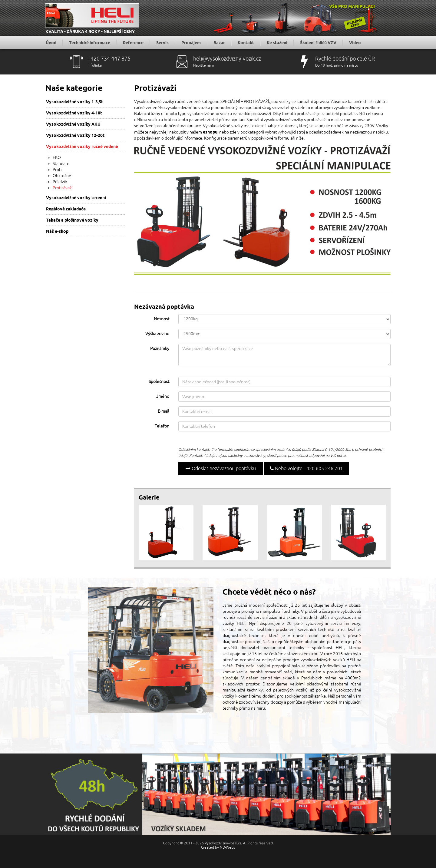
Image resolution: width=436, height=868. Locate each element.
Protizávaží (63, 188)
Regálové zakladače (66, 209)
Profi (57, 170)
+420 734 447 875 (109, 59)
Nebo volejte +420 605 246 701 (306, 469)
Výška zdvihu (157, 334)
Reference (133, 43)
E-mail (163, 411)
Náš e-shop (57, 231)
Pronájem (191, 43)
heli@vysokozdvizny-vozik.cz (227, 59)
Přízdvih (60, 182)
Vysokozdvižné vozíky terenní (76, 198)
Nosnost (162, 319)
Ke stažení (277, 43)
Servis (162, 43)
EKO (57, 158)
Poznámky (160, 349)
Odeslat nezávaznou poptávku (221, 469)
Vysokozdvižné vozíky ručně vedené (82, 147)
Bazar (219, 43)
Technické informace (90, 43)
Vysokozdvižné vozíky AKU (73, 124)
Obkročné (62, 176)
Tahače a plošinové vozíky (72, 220)
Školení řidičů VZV (318, 43)
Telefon (162, 426)
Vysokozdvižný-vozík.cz (223, 843)
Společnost (159, 382)
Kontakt (246, 43)
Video (355, 43)
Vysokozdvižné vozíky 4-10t (74, 113)
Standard (61, 164)
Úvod (51, 43)
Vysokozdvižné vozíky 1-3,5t (74, 102)
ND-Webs (227, 848)
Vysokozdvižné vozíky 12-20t (75, 135)
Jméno (163, 396)
